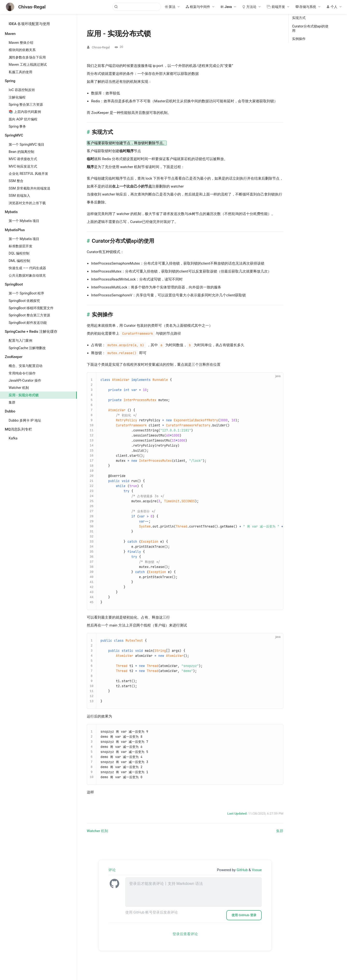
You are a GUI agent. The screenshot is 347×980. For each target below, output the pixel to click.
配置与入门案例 (20, 340)
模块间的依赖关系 (22, 50)
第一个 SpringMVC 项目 (27, 144)
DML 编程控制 (19, 261)
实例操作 (299, 39)
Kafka (13, 438)
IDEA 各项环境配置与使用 (29, 24)
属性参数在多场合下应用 (27, 57)
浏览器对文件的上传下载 (27, 203)
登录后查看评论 (185, 934)
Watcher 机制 (19, 388)
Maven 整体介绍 (21, 43)
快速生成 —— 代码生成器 (27, 268)
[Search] (137, 7)
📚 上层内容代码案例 (25, 112)
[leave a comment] (194, 892)
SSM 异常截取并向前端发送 (30, 188)
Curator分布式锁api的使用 (310, 28)
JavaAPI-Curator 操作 (25, 380)
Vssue (257, 870)
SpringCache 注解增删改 (27, 348)
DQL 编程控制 (19, 253)
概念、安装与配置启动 (26, 366)
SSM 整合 (16, 181)
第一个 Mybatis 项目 (24, 221)
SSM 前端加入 (19, 196)
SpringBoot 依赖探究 (24, 301)
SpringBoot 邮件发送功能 (28, 323)
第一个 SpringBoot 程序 (27, 293)
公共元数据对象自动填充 (27, 275)
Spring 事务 (17, 126)
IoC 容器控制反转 (22, 90)
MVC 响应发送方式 (23, 166)
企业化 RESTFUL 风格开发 (28, 174)
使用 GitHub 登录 (244, 915)
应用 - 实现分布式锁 (24, 395)
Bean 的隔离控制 (21, 152)
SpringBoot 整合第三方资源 (29, 315)
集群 (12, 402)
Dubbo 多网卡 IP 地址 (25, 420)
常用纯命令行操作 (22, 373)
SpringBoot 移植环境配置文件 (31, 308)
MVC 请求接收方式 (23, 159)
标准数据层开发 (20, 246)
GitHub (243, 870)
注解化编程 (17, 97)
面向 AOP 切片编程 (23, 119)
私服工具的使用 (20, 72)
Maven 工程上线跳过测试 (28, 65)
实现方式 (299, 18)
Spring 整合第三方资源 (26, 105)
